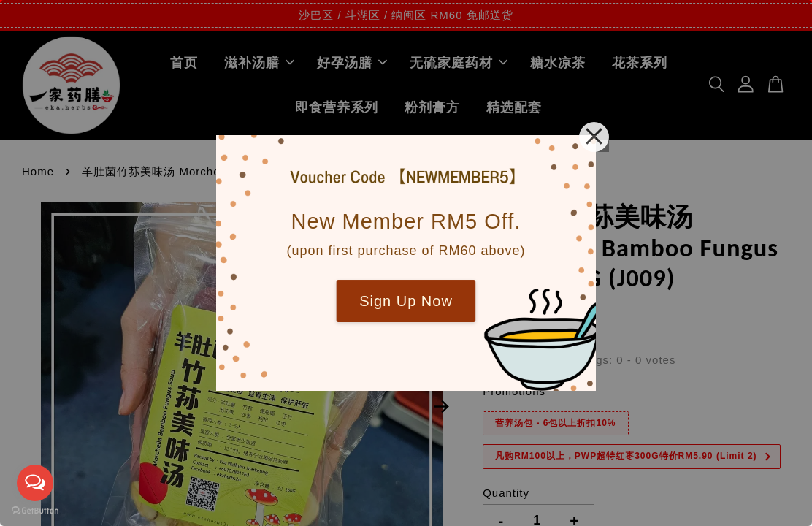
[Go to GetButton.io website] (35, 511)
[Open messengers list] (35, 483)
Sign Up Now (406, 301)
